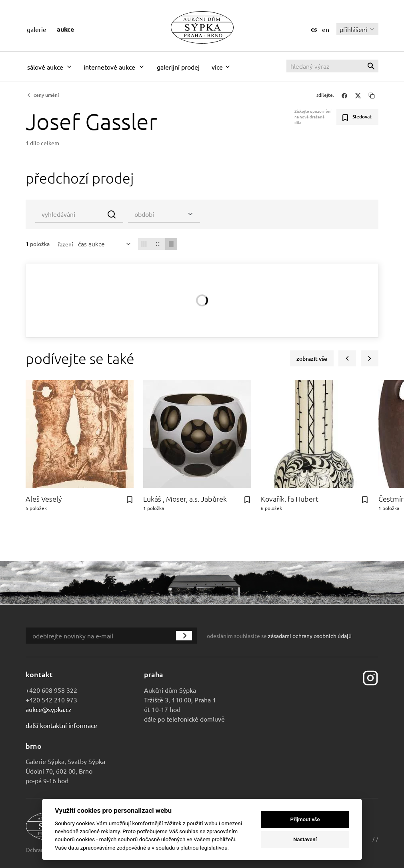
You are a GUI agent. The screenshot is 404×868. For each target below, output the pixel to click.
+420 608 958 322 (51, 690)
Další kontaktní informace (61, 725)
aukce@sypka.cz (49, 709)
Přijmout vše (305, 819)
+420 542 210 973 (51, 700)
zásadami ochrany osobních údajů (310, 636)
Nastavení (305, 839)
